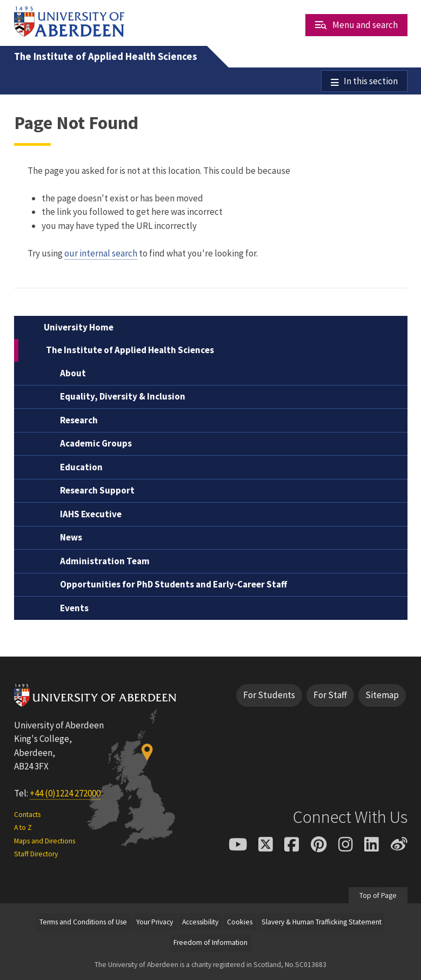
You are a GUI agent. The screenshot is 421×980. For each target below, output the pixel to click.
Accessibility (200, 922)
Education (81, 467)
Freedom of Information (211, 942)
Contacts (27, 815)
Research (79, 420)
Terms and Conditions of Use (83, 922)
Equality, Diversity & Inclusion (123, 397)
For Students (269, 695)
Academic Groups (96, 444)
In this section (371, 81)
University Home (79, 327)
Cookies (240, 922)
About (73, 373)
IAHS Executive (91, 514)
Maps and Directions (45, 841)
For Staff (330, 695)
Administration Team (105, 561)
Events (74, 608)
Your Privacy (155, 922)
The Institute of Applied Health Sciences (106, 56)
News (71, 538)
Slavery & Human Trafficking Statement (322, 922)
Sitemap (382, 695)
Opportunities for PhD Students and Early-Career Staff (173, 585)
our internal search (101, 253)
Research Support (97, 491)
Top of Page (378, 895)
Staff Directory (36, 854)
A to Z (23, 828)
